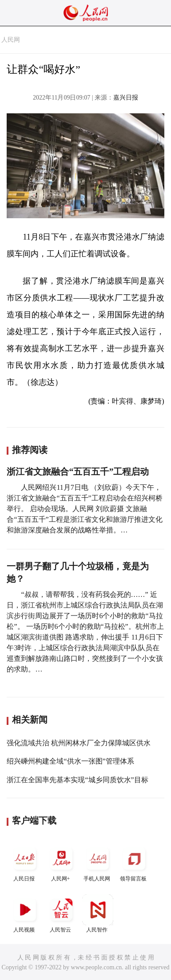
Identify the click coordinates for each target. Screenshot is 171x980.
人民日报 (25, 862)
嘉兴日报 (126, 98)
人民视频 (25, 914)
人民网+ (61, 862)
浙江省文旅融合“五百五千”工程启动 (78, 472)
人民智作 (98, 914)
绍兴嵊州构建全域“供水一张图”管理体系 (70, 761)
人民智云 (61, 914)
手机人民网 (98, 862)
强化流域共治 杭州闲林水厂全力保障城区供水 (79, 743)
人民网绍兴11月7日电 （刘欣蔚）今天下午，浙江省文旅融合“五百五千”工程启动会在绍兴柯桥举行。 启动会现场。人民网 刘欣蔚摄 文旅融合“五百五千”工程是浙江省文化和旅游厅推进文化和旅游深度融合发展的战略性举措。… (84, 509)
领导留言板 (134, 862)
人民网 (11, 40)
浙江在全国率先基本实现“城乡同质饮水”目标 (77, 780)
